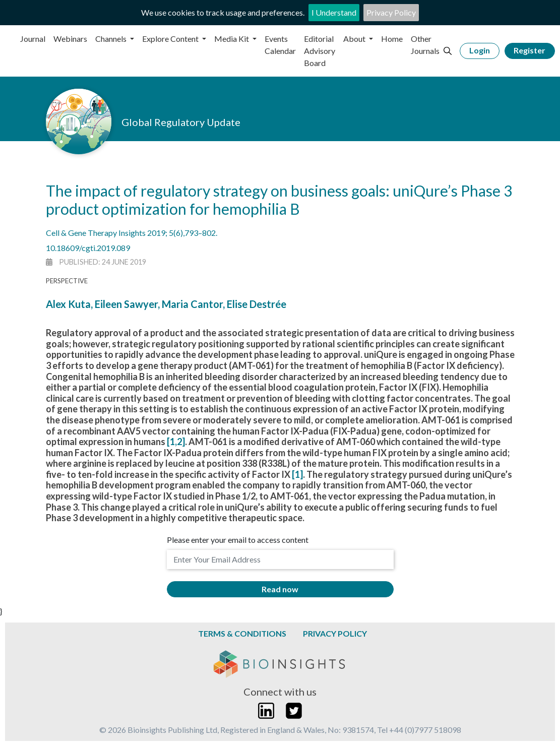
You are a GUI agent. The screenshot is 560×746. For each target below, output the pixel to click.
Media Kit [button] (232, 39)
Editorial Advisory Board (320, 51)
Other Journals (425, 45)
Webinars (70, 39)
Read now (280, 589)
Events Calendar (280, 45)
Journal (33, 39)
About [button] (355, 39)
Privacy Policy (391, 12)
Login (480, 50)
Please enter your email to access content (238, 540)
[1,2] (176, 442)
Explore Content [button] (171, 39)
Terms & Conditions (242, 633)
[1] (297, 474)
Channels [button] (112, 39)
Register (530, 50)
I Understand (334, 12)
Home (392, 39)
